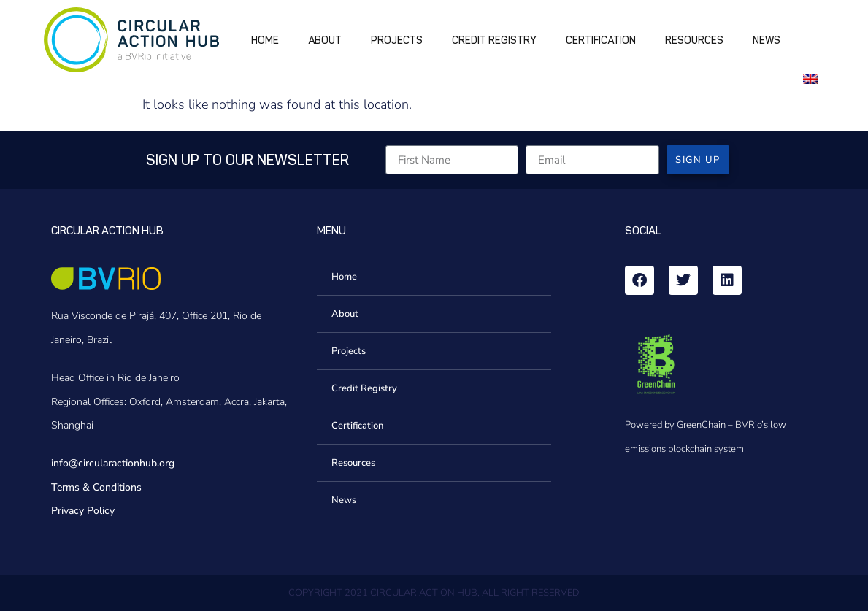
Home (265, 41)
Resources (694, 41)
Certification (601, 41)
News (767, 41)
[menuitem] (813, 78)
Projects (397, 41)
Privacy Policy (83, 511)
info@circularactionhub (104, 463)
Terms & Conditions (96, 487)
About (325, 41)
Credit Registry (494, 41)
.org (166, 463)
